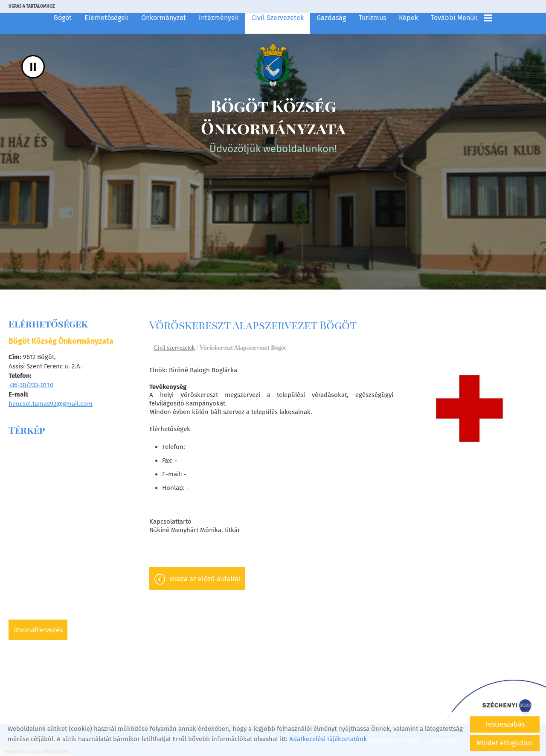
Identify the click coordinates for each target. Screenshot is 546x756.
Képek (408, 18)
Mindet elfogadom (505, 743)
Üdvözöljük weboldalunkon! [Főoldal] (273, 126)
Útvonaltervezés (38, 630)
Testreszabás (505, 724)
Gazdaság (331, 18)
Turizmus (372, 18)
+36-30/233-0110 (31, 385)
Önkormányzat (164, 18)
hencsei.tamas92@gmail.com (51, 404)
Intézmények (219, 18)
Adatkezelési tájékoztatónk (328, 739)
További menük (462, 18)
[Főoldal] (273, 66)
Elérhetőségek (106, 18)
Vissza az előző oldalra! (205, 580)
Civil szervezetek (277, 18)
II (33, 67)
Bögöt (63, 18)
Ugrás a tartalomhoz (32, 6)
